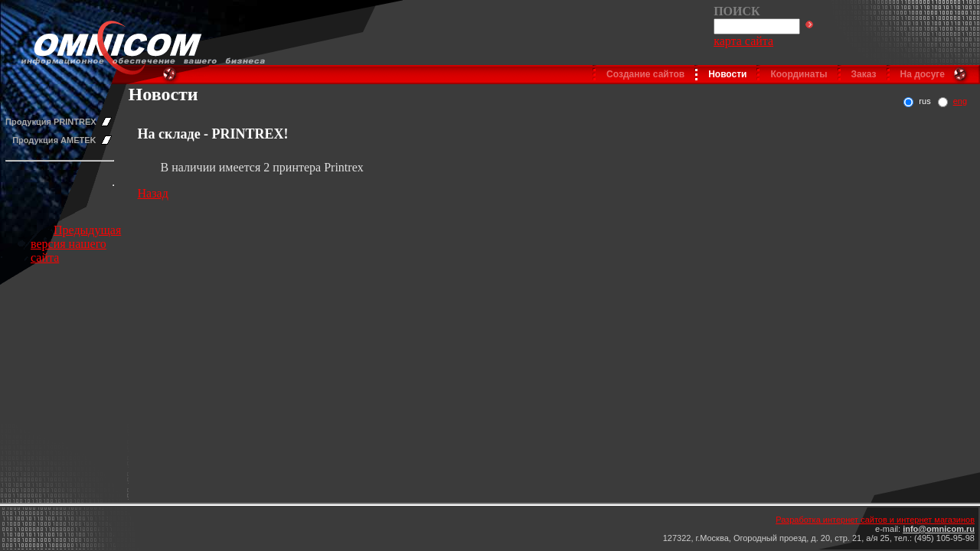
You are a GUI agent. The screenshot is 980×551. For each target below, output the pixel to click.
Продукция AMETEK (54, 140)
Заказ (864, 74)
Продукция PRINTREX (51, 122)
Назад (153, 193)
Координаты (799, 74)
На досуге (923, 74)
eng (960, 101)
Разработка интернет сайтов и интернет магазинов (875, 520)
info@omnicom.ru (939, 529)
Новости (727, 74)
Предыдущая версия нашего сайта (76, 244)
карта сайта (743, 41)
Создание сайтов (645, 74)
